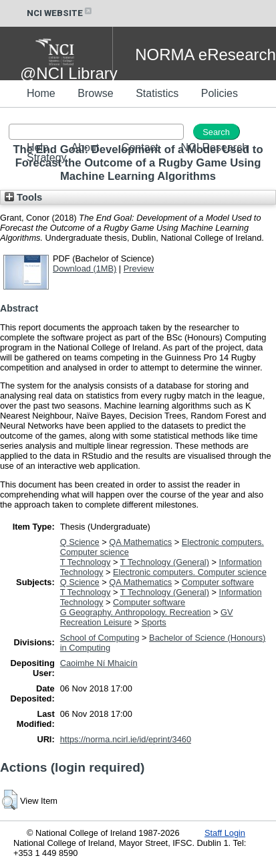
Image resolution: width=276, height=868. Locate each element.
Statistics (157, 93)
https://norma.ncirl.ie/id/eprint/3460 (126, 739)
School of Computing (100, 638)
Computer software (218, 582)
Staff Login (225, 833)
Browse (95, 93)
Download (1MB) (85, 268)
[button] (10, 800)
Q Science (80, 542)
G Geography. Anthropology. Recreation (136, 612)
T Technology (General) (165, 562)
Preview (139, 268)
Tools (23, 197)
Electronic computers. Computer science (190, 572)
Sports (154, 622)
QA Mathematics (140, 542)
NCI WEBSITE (60, 13)
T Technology (86, 562)
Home (41, 93)
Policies (220, 93)
